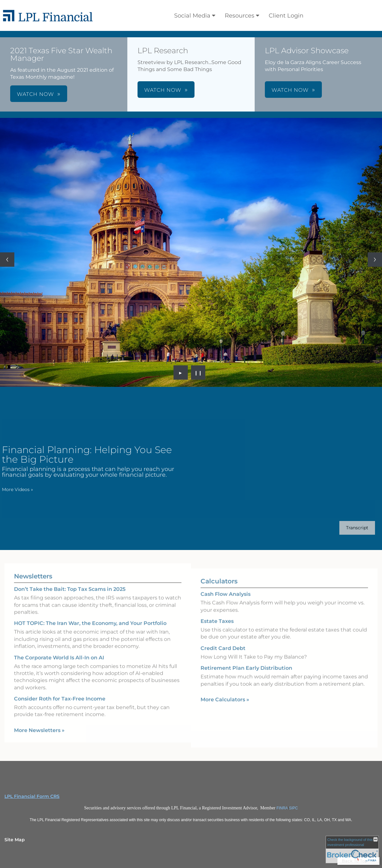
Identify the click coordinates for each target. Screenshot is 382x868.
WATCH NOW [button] (35, 94)
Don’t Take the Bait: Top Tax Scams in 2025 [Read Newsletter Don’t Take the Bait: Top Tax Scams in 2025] (70, 581)
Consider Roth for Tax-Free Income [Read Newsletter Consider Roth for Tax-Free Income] (60, 691)
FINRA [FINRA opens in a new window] (282, 808)
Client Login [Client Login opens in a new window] (286, 16)
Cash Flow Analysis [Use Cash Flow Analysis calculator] (226, 602)
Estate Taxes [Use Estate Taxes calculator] (217, 629)
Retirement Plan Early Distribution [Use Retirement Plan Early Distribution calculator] (246, 676)
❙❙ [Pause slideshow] (198, 373)
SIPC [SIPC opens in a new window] (294, 808)
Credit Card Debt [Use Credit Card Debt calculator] (223, 656)
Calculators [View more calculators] (219, 589)
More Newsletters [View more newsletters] (39, 723)
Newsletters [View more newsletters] (33, 568)
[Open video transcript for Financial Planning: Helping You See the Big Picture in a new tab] (350, 528)
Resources (240, 16)
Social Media (192, 16)
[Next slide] (375, 260)
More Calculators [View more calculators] (225, 707)
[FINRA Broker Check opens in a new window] (352, 850)
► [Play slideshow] (181, 373)
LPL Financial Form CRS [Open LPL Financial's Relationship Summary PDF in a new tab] (32, 796)
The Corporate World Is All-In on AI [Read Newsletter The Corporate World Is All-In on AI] (59, 650)
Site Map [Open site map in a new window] (15, 840)
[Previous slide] (7, 260)
